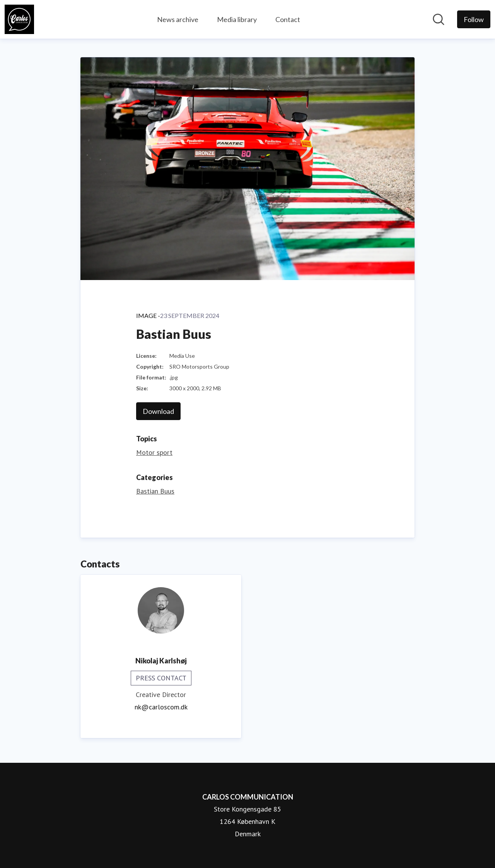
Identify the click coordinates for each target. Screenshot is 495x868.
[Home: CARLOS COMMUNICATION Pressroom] (19, 19)
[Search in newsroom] (439, 19)
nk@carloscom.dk (161, 707)
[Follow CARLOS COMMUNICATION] (474, 19)
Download (158, 411)
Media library (237, 19)
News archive (178, 19)
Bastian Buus (155, 491)
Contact (288, 19)
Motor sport (154, 452)
